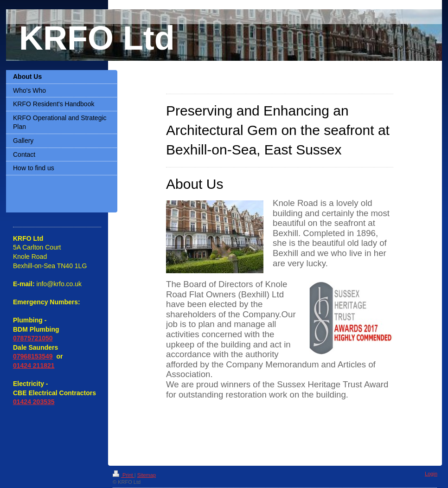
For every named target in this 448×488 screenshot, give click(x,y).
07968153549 (33, 356)
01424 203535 (34, 402)
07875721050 (33, 338)
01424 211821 (34, 366)
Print (124, 475)
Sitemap (147, 475)
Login (431, 474)
